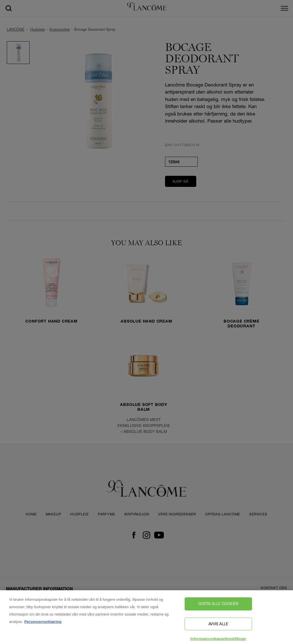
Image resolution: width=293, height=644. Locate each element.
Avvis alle (218, 626)
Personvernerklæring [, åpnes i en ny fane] (43, 624)
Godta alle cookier (218, 606)
